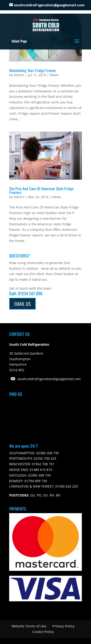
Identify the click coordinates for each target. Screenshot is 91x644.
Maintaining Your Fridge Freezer (33, 70)
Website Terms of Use (29, 626)
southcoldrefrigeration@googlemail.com (49, 379)
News (54, 75)
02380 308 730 (47, 453)
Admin (19, 75)
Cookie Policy (43, 632)
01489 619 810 (40, 470)
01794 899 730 (35, 481)
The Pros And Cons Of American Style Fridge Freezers (41, 190)
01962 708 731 (43, 464)
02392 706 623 (44, 458)
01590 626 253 (66, 486)
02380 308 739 (39, 475)
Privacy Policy (63, 626)
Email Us (22, 304)
